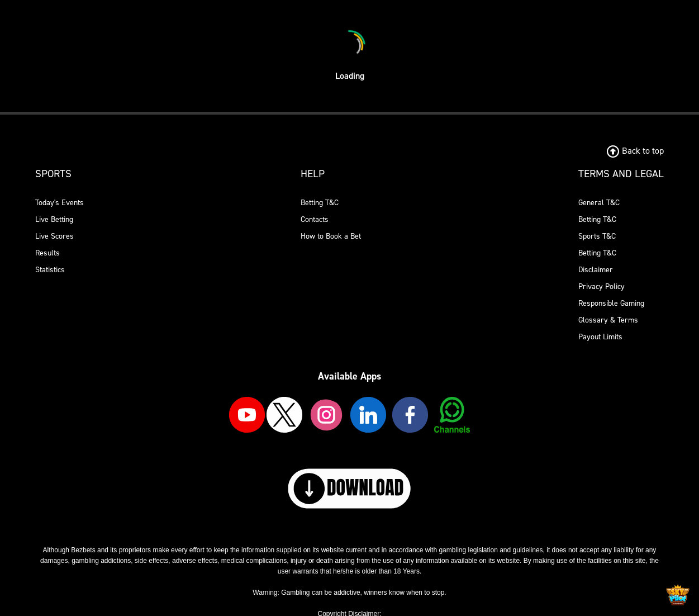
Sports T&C (597, 236)
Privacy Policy (601, 286)
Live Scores (54, 236)
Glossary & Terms (608, 320)
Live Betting (54, 219)
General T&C (599, 203)
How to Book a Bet (331, 236)
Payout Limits (600, 337)
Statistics (50, 270)
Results (47, 253)
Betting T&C (320, 203)
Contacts (315, 219)
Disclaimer (596, 270)
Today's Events (60, 203)
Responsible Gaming (611, 303)
